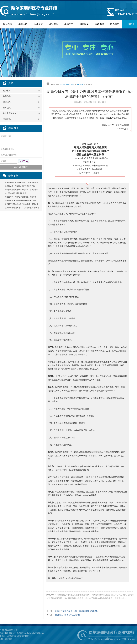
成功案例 (54, 24)
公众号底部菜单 (10, 113)
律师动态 (69, 24)
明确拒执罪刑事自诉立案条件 (67, 615)
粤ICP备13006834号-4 (8, 630)
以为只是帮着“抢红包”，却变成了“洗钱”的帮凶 (22, 208)
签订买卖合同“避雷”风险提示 (15, 193)
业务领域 (38, 24)
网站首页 (8, 24)
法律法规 (7, 119)
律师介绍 (23, 24)
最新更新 (13, 176)
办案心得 (7, 96)
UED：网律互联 (6, 639)
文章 (11, 83)
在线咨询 (99, 24)
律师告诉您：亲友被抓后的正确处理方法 (20, 186)
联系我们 (115, 24)
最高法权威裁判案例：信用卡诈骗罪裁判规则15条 (76, 611)
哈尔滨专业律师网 (67, 84)
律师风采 (84, 24)
